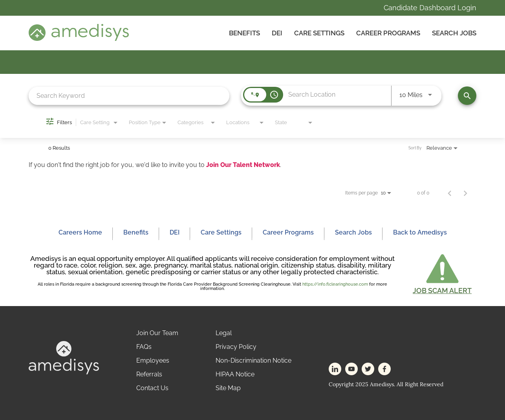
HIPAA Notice (235, 374)
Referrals (149, 374)
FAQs (144, 347)
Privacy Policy (236, 347)
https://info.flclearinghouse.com (335, 284)
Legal (224, 333)
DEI (277, 33)
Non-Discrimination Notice (253, 360)
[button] (442, 273)
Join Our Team (157, 333)
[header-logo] (79, 39)
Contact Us (152, 388)
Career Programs (388, 33)
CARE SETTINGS (319, 33)
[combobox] (129, 96)
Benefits (244, 33)
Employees (153, 360)
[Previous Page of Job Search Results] (450, 193)
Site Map (228, 388)
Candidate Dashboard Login (430, 8)
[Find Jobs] (467, 96)
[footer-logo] (64, 372)
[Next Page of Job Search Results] (465, 193)
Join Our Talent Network (243, 165)
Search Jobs (454, 33)
